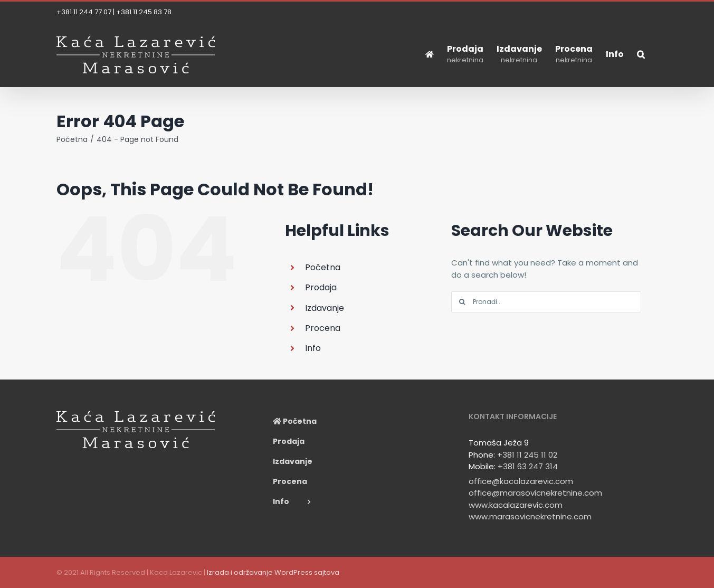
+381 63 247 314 (528, 466)
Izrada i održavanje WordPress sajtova (273, 572)
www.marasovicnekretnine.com (530, 516)
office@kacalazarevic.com (521, 481)
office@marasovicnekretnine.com (535, 493)
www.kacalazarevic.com (516, 505)
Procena (323, 328)
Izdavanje (325, 308)
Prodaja (321, 287)
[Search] (462, 302)
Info (313, 348)
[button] (641, 54)
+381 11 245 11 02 (527, 455)
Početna (323, 267)
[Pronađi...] (546, 302)
